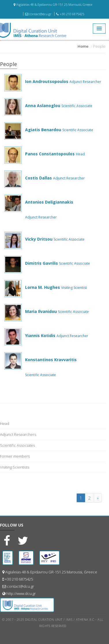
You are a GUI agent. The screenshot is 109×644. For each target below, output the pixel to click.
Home (83, 46)
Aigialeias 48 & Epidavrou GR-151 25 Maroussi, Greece (53, 4)
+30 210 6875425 (70, 14)
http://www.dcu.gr (21, 593)
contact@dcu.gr (38, 14)
